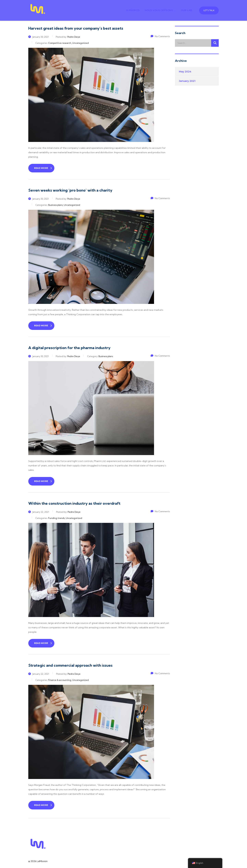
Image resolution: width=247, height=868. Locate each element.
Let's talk (209, 10)
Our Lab (186, 10)
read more (43, 168)
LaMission (42, 861)
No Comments (160, 36)
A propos (133, 10)
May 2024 (185, 72)
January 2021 (187, 81)
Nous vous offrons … (160, 10)
